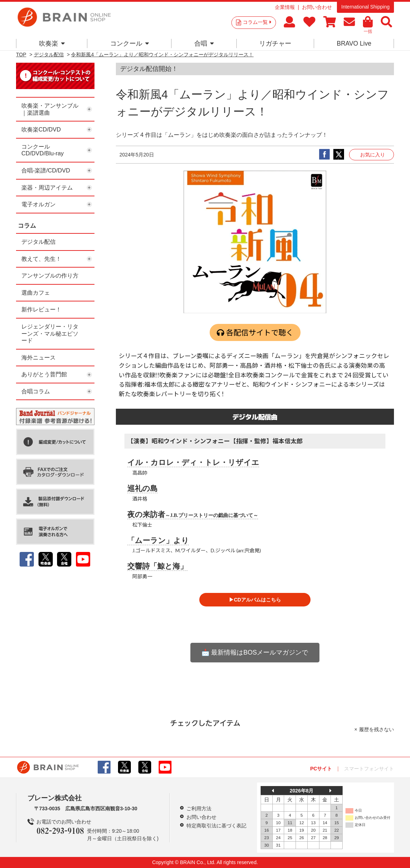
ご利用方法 (199, 808)
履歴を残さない (376, 729)
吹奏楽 (52, 43)
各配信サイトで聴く (260, 332)
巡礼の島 (142, 489)
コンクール (130, 43)
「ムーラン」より (158, 541)
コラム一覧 (257, 22)
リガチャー (275, 43)
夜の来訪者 (193, 515)
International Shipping (365, 7)
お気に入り (373, 155)
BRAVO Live (354, 43)
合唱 (204, 43)
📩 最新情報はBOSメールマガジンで (255, 652)
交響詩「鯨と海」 (157, 566)
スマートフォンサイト (369, 769)
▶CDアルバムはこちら (255, 600)
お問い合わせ (317, 7)
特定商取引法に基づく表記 (216, 826)
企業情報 (285, 7)
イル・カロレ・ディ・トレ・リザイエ (193, 463)
